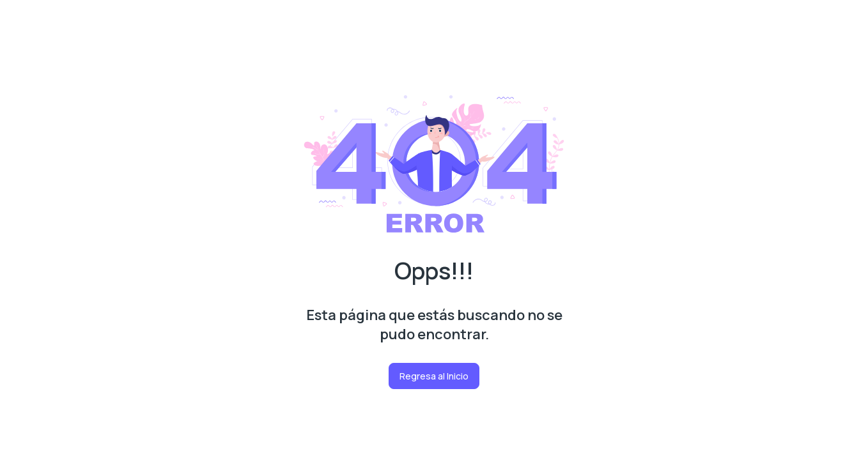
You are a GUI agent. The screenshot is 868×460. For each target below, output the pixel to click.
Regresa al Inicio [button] (434, 376)
